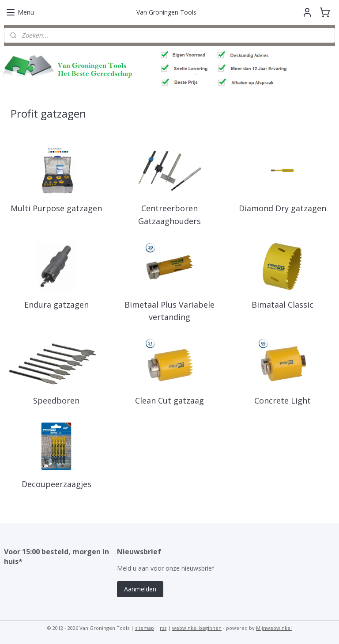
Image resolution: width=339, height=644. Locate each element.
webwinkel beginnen (197, 628)
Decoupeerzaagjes (56, 484)
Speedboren (56, 400)
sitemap (145, 628)
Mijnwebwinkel (274, 628)
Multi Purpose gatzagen (56, 208)
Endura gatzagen (56, 305)
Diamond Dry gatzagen (282, 208)
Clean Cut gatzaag (169, 400)
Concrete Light (282, 400)
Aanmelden (140, 589)
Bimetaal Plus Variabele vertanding (169, 311)
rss (163, 628)
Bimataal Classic (282, 305)
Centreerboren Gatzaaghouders (169, 215)
